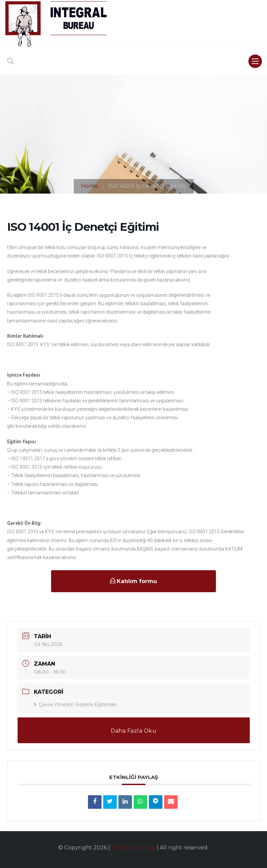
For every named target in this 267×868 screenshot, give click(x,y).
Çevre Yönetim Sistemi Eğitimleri (76, 705)
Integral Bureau (133, 848)
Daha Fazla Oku (133, 731)
